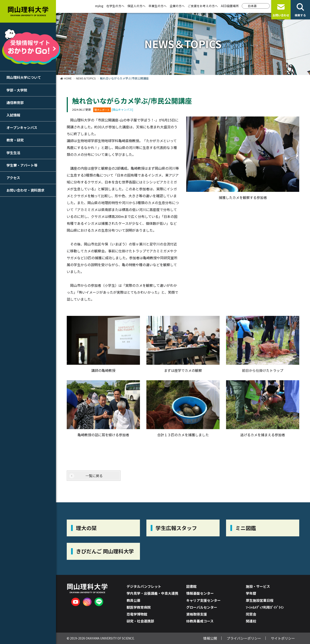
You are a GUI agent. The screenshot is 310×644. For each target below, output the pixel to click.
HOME (68, 78)
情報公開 (210, 638)
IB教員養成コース (200, 621)
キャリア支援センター (203, 600)
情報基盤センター (200, 593)
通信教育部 (15, 102)
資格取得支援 (197, 614)
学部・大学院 (17, 90)
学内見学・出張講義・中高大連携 (152, 593)
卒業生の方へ (158, 6)
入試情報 (13, 115)
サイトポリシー (283, 638)
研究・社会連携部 (140, 621)
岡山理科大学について (24, 77)
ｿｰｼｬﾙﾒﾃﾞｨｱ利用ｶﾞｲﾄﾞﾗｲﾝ (265, 607)
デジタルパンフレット (144, 586)
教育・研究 (15, 140)
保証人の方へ (136, 6)
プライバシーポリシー (244, 638)
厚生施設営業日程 (260, 600)
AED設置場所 (230, 6)
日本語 (252, 6)
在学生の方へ (115, 6)
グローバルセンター (202, 607)
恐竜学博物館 (137, 614)
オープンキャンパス (22, 127)
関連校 (251, 621)
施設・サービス (258, 586)
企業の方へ (177, 6)
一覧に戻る (94, 476)
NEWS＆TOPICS (86, 78)
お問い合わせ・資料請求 (25, 190)
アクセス (13, 178)
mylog (99, 6)
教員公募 (133, 600)
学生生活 (13, 153)
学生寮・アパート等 (22, 165)
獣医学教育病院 (139, 607)
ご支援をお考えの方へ (203, 6)
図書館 (191, 586)
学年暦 (251, 593)
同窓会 (251, 614)
